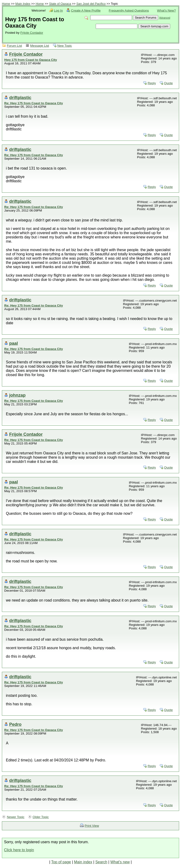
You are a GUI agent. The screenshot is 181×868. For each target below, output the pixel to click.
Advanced (165, 18)
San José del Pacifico (91, 4)
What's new (120, 862)
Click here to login (19, 850)
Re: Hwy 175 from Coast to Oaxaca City (34, 103)
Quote (168, 83)
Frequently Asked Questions (129, 10)
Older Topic (41, 817)
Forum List (14, 46)
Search (101, 862)
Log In (58, 10)
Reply (152, 83)
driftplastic (20, 98)
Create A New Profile (86, 10)
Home (6, 4)
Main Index (23, 4)
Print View (92, 826)
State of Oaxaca (60, 4)
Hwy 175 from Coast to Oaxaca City (31, 60)
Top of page (61, 862)
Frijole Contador (32, 33)
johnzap (17, 395)
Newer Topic (16, 817)
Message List (40, 46)
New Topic (65, 46)
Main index (83, 862)
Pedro (15, 724)
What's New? (166, 10)
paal (14, 343)
